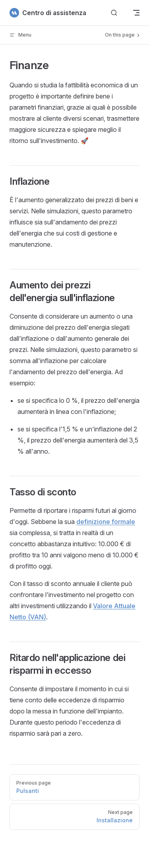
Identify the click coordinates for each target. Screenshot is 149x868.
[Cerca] (114, 13)
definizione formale (106, 522)
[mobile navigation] (136, 13)
